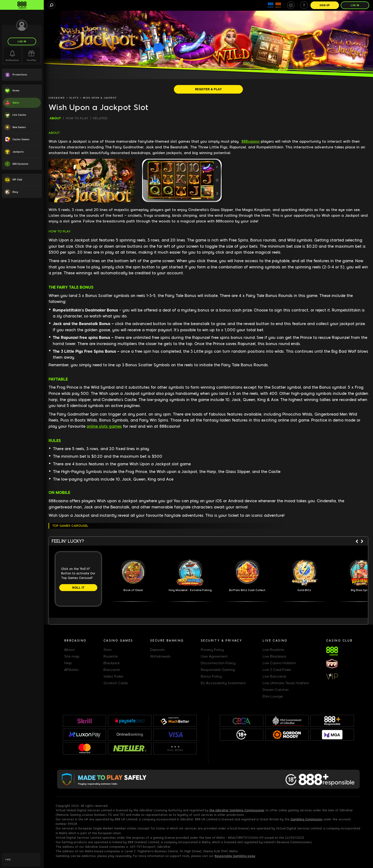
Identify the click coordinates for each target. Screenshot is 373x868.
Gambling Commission (306, 819)
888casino (250, 141)
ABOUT (55, 118)
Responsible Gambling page (235, 856)
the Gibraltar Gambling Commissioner (237, 810)
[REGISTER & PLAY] (208, 89)
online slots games (104, 426)
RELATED (100, 118)
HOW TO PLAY (77, 118)
